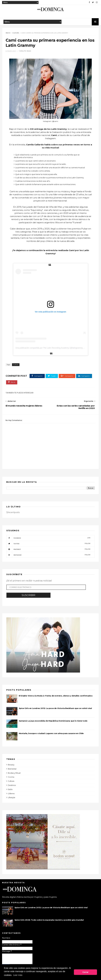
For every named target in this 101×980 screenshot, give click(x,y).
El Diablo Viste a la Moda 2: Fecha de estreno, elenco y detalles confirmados (56, 697)
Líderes (11, 795)
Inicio (8, 33)
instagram (48, 556)
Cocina (11, 778)
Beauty (11, 766)
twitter (48, 545)
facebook (48, 539)
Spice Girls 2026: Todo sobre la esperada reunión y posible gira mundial (49, 921)
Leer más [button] (18, 976)
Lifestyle (12, 799)
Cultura (16, 33)
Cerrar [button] (85, 972)
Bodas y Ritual (14, 774)
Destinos (12, 786)
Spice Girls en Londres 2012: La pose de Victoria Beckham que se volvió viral (55, 709)
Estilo (10, 790)
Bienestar (12, 770)
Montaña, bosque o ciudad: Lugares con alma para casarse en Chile (51, 734)
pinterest (48, 550)
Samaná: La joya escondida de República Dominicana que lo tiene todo (53, 722)
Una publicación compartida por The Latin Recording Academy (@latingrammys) (50, 349)
